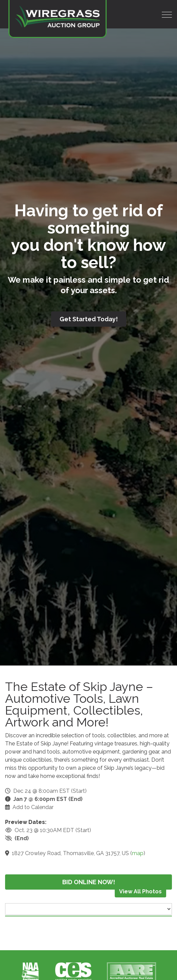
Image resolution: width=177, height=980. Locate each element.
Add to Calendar (33, 807)
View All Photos (140, 891)
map (138, 853)
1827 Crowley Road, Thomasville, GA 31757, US (70, 853)
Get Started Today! (89, 319)
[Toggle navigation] (167, 15)
